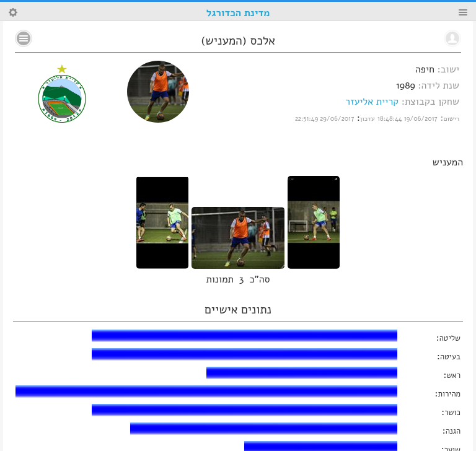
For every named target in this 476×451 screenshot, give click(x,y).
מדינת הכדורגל (238, 13)
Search (13, 12)
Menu (463, 12)
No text (24, 38)
